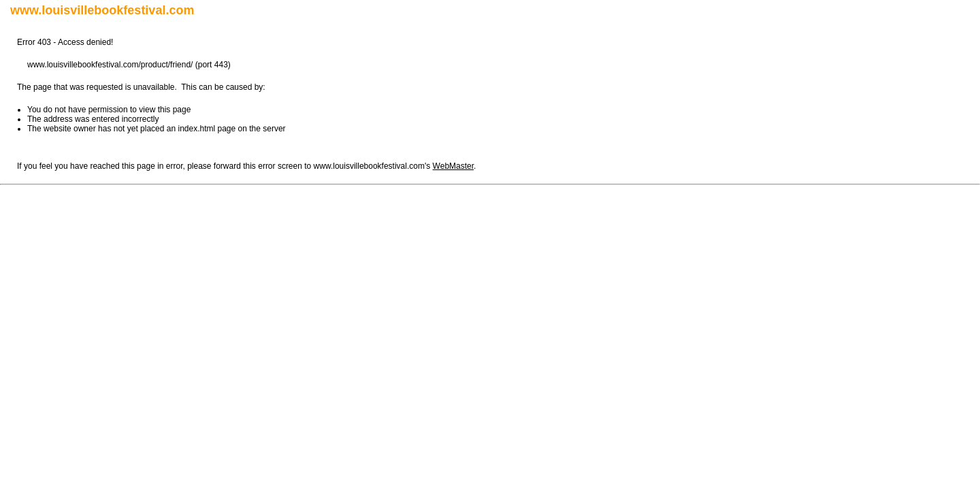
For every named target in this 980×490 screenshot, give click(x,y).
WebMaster (453, 166)
